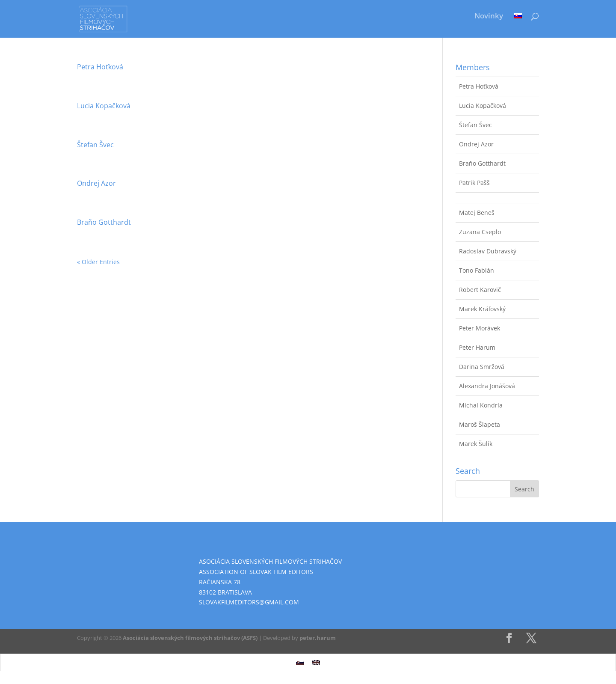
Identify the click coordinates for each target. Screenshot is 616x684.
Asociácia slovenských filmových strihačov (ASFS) (190, 638)
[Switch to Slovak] (518, 22)
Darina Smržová (482, 367)
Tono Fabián (477, 270)
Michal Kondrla (481, 405)
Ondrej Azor (96, 183)
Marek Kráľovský (482, 309)
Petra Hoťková (100, 67)
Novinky (489, 17)
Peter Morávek (480, 328)
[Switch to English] (316, 662)
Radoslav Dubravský (488, 251)
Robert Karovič (480, 290)
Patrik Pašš (474, 183)
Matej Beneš (477, 213)
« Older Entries (98, 262)
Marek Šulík (476, 444)
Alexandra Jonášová (487, 386)
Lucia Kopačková (104, 106)
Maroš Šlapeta (480, 424)
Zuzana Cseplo (480, 232)
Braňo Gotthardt (104, 222)
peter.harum (318, 638)
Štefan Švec (95, 145)
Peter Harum (477, 347)
